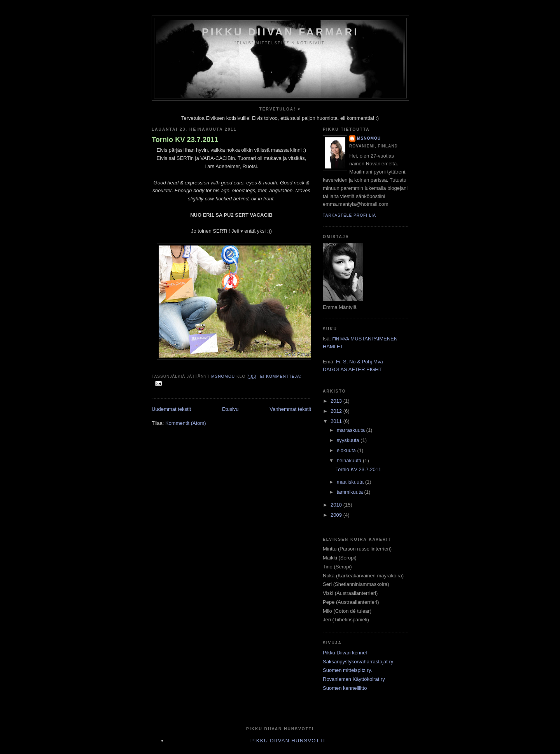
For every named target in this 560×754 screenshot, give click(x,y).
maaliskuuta (351, 482)
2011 (337, 421)
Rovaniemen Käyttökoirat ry (354, 679)
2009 (337, 515)
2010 (337, 505)
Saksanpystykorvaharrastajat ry (358, 662)
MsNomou (369, 138)
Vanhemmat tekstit (290, 409)
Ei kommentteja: (281, 376)
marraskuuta (352, 430)
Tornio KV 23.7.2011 (185, 140)
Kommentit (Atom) (186, 423)
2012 (337, 411)
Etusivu (230, 409)
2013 (337, 401)
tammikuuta (351, 492)
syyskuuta (349, 440)
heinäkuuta (350, 460)
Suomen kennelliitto (345, 688)
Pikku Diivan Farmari (280, 32)
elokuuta (347, 450)
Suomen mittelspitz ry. (347, 670)
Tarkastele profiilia (349, 215)
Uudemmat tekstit (171, 409)
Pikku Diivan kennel (345, 653)
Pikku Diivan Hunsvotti (288, 741)
